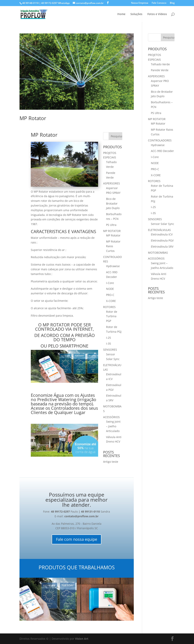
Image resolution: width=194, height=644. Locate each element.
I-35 (109, 344)
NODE (110, 289)
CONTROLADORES (160, 140)
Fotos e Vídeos (157, 14)
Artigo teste (111, 462)
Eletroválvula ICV (162, 234)
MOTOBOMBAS (158, 253)
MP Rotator (33, 118)
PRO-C (110, 295)
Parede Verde (160, 70)
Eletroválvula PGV (162, 240)
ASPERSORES (112, 183)
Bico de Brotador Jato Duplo (113, 203)
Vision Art (82, 639)
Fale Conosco (159, 3)
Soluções (136, 14)
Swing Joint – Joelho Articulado (113, 426)
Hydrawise (113, 266)
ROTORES (109, 307)
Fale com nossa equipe (77, 539)
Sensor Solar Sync (163, 224)
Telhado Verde (160, 64)
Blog (172, 3)
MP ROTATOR (112, 231)
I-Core (110, 283)
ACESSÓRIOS (111, 417)
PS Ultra (111, 225)
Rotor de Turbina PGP (112, 316)
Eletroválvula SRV (162, 247)
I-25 (109, 338)
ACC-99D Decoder (162, 151)
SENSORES (110, 350)
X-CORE (111, 301)
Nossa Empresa (140, 3)
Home (121, 14)
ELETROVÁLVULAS (159, 230)
